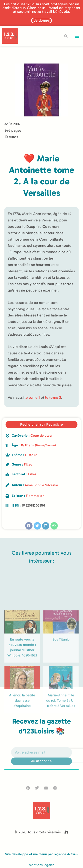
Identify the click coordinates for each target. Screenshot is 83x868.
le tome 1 (32, 397)
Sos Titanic (61, 684)
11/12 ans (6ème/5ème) (38, 445)
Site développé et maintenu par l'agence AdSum (41, 854)
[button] (77, 36)
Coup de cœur (42, 436)
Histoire (31, 455)
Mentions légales (41, 865)
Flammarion (35, 496)
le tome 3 (53, 397)
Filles (28, 464)
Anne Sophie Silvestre (41, 485)
